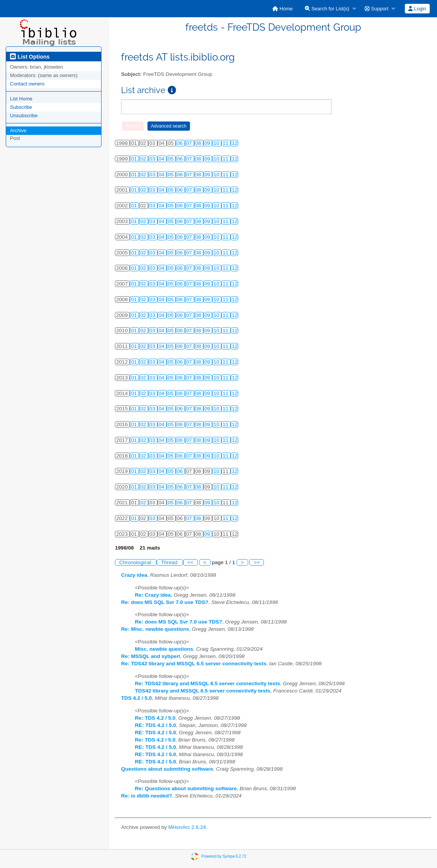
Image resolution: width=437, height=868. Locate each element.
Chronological (136, 562)
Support (376, 9)
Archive (18, 130)
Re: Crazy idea (153, 595)
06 (181, 143)
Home (282, 9)
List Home (21, 99)
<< (190, 562)
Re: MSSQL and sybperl (151, 656)
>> (257, 562)
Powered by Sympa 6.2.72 (224, 856)
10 (217, 143)
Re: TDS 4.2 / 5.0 (155, 718)
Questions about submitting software (167, 769)
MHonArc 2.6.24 (187, 827)
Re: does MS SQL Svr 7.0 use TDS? (165, 602)
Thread (170, 562)
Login (417, 9)
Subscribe (21, 107)
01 (135, 159)
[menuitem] (282, 9)
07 (190, 143)
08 (199, 143)
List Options (30, 57)
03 (153, 159)
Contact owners (27, 84)
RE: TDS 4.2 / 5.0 (155, 725)
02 (144, 159)
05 (171, 159)
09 (208, 143)
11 (226, 143)
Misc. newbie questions (164, 649)
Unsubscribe (24, 116)
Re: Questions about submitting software (186, 788)
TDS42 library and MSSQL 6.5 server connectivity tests (202, 691)
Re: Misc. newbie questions (155, 629)
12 (235, 143)
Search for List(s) (327, 9)
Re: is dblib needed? (146, 796)
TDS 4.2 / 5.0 (136, 698)
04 (162, 159)
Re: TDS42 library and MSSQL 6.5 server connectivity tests (194, 664)
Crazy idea (134, 575)
